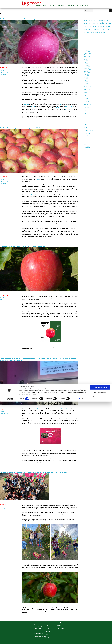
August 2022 (87, 109)
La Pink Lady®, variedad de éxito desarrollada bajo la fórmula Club (23, 246)
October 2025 (87, 56)
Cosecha (86, 126)
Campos (86, 124)
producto (7, 72)
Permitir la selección (100, 635)
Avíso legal (59, 625)
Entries (86, 146)
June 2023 (86, 94)
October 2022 (87, 106)
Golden (33, 106)
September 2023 (88, 91)
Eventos (2, 412)
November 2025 (87, 55)
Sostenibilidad (87, 133)
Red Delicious (60, 108)
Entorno (46, 5)
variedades (63, 103)
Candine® (68, 109)
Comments (87, 148)
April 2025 (86, 64)
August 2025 (87, 59)
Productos (71, 5)
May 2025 (86, 62)
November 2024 (87, 71)
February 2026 (87, 52)
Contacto (88, 5)
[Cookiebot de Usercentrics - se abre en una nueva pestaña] (9, 641)
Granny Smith (69, 106)
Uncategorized (87, 135)
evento (2, 414)
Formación (86, 129)
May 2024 (86, 80)
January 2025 (87, 68)
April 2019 (86, 115)
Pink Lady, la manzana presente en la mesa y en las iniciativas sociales (24, 128)
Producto (2, 70)
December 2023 (87, 86)
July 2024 (86, 77)
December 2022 (87, 103)
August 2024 (87, 76)
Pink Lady (2, 72)
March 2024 (86, 83)
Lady (47, 178)
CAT (86, 2)
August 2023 (87, 92)
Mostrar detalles (77, 641)
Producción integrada (89, 130)
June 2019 (86, 113)
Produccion (61, 5)
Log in (85, 145)
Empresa (53, 5)
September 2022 (88, 107)
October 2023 (87, 89)
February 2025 (87, 67)
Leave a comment (4, 74)
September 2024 (88, 74)
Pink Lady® (31, 295)
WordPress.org (87, 149)
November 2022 (87, 104)
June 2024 (86, 79)
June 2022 (86, 110)
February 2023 (87, 100)
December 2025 (87, 53)
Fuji (61, 105)
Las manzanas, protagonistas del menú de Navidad (95, 33)
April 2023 (86, 97)
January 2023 (87, 101)
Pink (45, 178)
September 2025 (88, 58)
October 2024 (87, 73)
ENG (88, 2)
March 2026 (86, 50)
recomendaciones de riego (6, 415)
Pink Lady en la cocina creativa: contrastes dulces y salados (20, 19)
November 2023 (87, 88)
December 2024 (87, 70)
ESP (83, 2)
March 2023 (86, 98)
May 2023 (86, 95)
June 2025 (86, 61)
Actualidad (80, 5)
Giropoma (38, 180)
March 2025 (86, 65)
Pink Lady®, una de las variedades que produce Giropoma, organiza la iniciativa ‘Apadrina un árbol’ (34, 472)
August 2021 (87, 112)
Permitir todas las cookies (100, 630)
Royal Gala (26, 105)
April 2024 (86, 82)
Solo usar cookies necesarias (100, 639)
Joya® (73, 111)
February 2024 (87, 85)
